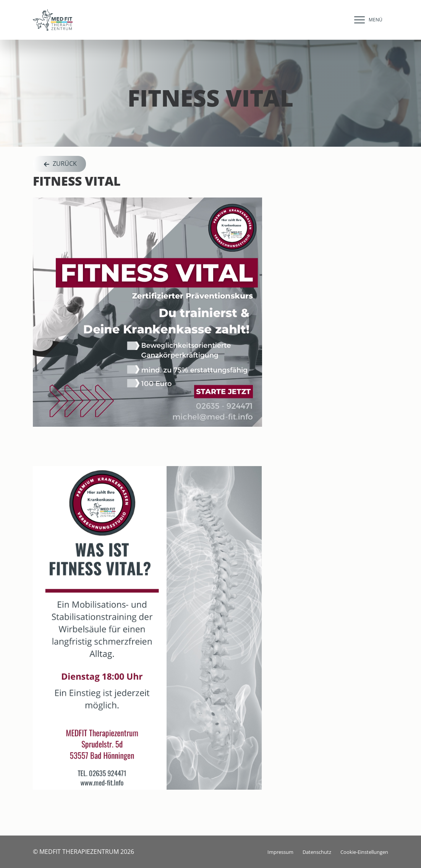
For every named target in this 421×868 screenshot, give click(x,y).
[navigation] (366, 20)
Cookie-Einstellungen (364, 852)
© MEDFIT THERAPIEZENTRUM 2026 (83, 852)
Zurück (59, 164)
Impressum (280, 852)
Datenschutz (317, 852)
